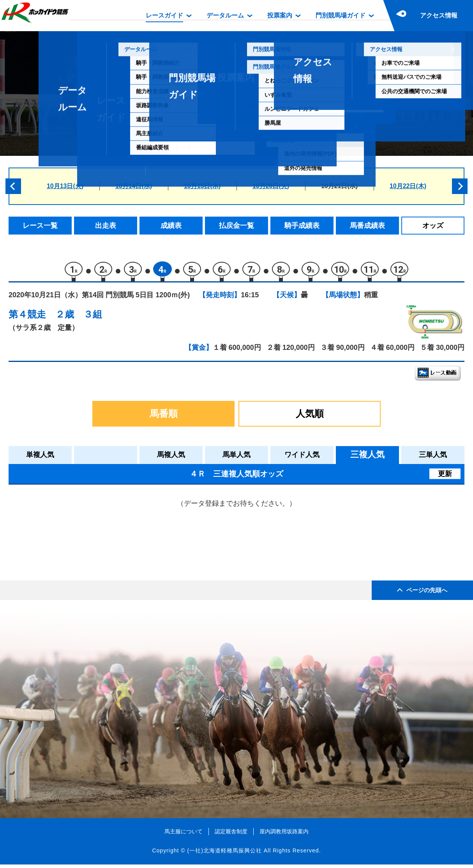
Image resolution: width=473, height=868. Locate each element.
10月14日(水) (134, 186)
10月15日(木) (202, 186)
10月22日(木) (408, 186)
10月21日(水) (339, 186)
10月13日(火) (65, 186)
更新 (445, 477)
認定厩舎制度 (231, 834)
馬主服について (184, 834)
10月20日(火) (271, 186)
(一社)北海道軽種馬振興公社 (224, 854)
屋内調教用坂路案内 (284, 834)
